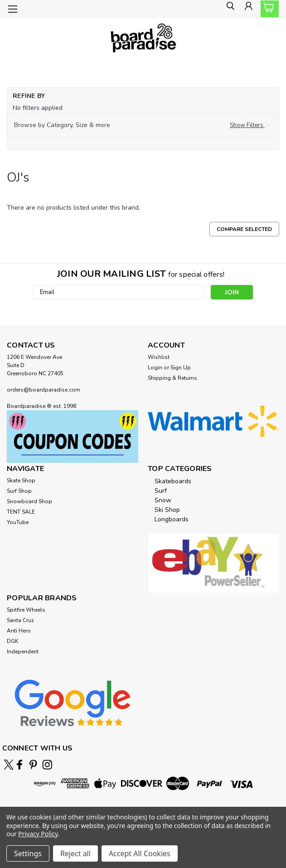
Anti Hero (19, 631)
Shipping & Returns (172, 378)
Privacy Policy (38, 834)
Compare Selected (244, 229)
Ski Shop (167, 510)
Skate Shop (21, 481)
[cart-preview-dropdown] (268, 9)
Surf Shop (19, 491)
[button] (143, 125)
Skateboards (173, 481)
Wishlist (159, 357)
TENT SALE (21, 512)
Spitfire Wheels (26, 610)
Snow (163, 500)
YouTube (18, 522)
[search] (227, 9)
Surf (161, 491)
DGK (12, 641)
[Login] (247, 9)
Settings (28, 853)
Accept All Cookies (140, 853)
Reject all (75, 853)
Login (155, 368)
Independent (23, 652)
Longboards (172, 519)
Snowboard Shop (29, 501)
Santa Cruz (20, 620)
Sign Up (181, 368)
